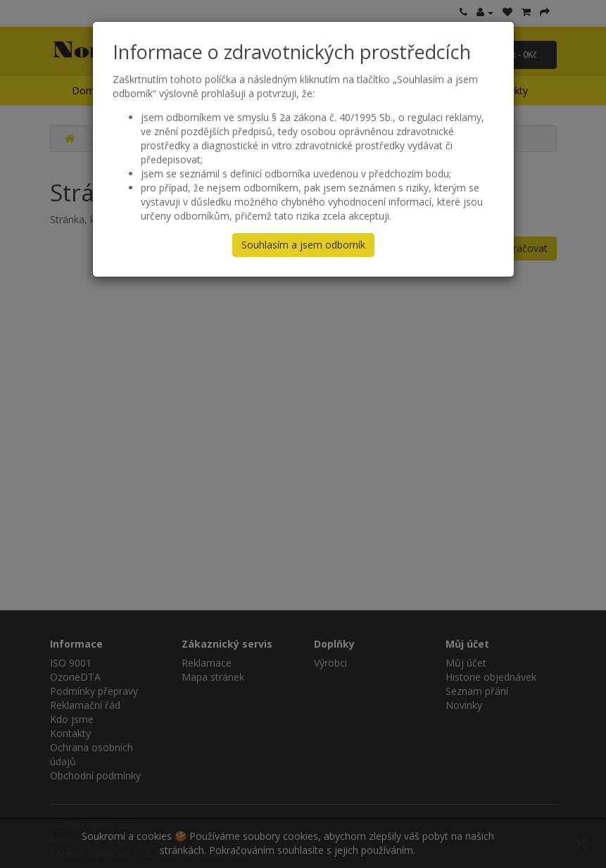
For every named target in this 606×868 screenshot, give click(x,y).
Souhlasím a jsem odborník (303, 245)
